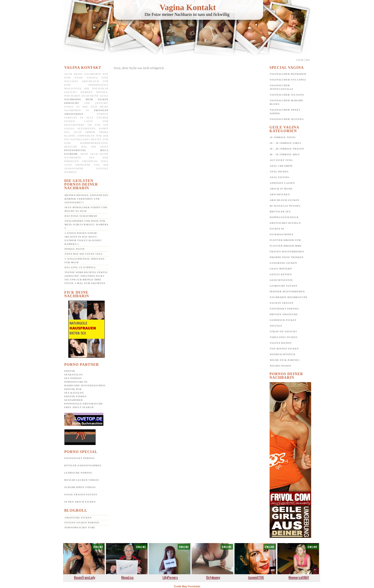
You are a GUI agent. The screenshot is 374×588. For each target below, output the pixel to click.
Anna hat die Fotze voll (84, 254)
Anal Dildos (279, 172)
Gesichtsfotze (282, 280)
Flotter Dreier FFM (285, 240)
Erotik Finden (76, 396)
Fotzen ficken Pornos (82, 523)
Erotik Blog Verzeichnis (187, 586)
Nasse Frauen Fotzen (81, 495)
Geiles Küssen (281, 274)
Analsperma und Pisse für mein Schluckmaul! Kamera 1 (87, 225)
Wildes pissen (281, 366)
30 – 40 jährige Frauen (287, 149)
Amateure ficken (78, 518)
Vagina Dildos (281, 343)
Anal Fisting (280, 177)
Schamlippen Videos (80, 487)
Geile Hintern (281, 269)
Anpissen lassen (282, 183)
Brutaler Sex (280, 212)
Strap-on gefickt (284, 332)
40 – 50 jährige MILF (285, 154)
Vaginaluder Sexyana (287, 119)
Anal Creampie (281, 166)
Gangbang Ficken (283, 263)
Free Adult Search (79, 407)
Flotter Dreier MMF (286, 246)
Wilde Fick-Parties (285, 360)
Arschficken (280, 194)
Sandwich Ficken (283, 320)
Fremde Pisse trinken (287, 257)
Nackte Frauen (282, 303)
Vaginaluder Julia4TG (287, 95)
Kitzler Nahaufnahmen (83, 465)
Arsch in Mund (281, 189)
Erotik (70, 371)
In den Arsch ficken (80, 502)
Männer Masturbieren (287, 292)
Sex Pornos (73, 378)
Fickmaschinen (282, 234)
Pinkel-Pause (75, 249)
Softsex (276, 326)
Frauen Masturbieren (287, 252)
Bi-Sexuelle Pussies (285, 206)
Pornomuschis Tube (80, 528)
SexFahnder (74, 400)
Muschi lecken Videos (82, 480)
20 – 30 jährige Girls (286, 143)
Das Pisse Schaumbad (81, 216)
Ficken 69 (277, 229)
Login (300, 60)
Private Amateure (284, 314)
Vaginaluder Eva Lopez (288, 80)
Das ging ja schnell (80, 267)
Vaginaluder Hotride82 (288, 74)
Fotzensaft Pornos (80, 458)
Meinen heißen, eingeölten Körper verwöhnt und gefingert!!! (86, 199)
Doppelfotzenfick (284, 217)
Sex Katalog (74, 393)
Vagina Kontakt (188, 7)
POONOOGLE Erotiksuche (84, 404)
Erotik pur (73, 389)
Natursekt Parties (284, 309)
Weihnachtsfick (283, 354)
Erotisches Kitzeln (285, 223)
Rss (308, 60)
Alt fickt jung (281, 160)
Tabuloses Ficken (284, 337)
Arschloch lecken (285, 200)
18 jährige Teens (283, 137)
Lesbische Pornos (78, 473)
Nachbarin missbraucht (289, 297)
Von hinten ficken (284, 349)
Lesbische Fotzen (284, 286)
